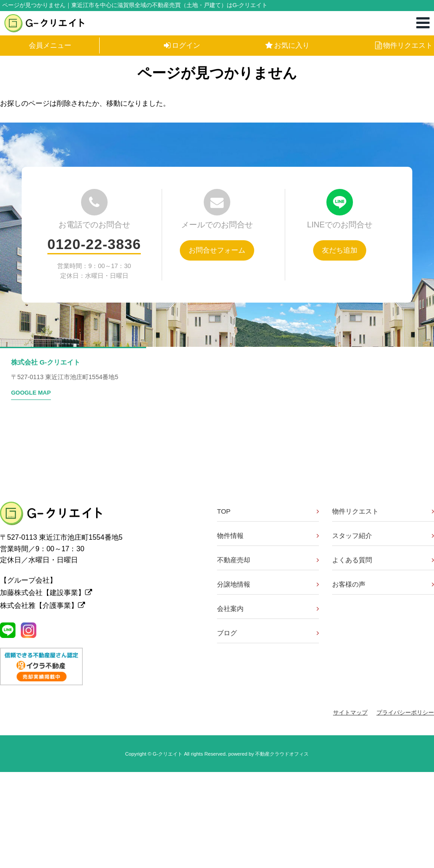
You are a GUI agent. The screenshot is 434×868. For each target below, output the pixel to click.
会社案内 (230, 609)
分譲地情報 (234, 584)
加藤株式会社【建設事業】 (46, 593)
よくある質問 (352, 560)
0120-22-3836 (94, 244)
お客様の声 (349, 584)
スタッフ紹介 (352, 536)
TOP (224, 511)
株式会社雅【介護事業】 (43, 605)
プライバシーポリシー (405, 712)
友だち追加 (340, 250)
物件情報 (230, 536)
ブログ (227, 633)
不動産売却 (234, 560)
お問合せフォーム (217, 250)
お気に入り (287, 46)
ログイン (182, 46)
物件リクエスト (404, 46)
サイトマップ (350, 712)
